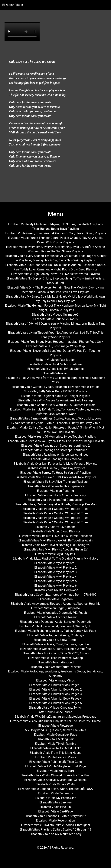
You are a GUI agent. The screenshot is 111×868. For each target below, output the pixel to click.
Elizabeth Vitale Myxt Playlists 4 (55, 577)
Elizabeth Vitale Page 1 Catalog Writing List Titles (55, 509)
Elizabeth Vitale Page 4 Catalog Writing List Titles (55, 522)
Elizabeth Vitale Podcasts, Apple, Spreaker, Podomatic (56, 622)
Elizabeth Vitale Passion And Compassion (55, 500)
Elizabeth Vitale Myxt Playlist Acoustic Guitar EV (55, 549)
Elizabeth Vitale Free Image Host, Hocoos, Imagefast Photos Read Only (55, 342)
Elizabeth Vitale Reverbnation (55, 820)
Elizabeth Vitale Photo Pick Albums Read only (56, 495)
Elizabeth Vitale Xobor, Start (55, 771)
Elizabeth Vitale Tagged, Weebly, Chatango (55, 635)
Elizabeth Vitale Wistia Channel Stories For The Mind (55, 775)
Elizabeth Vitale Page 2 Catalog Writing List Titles (55, 513)
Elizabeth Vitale (13, 5)
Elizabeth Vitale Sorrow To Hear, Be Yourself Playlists (55, 473)
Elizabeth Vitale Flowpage (55, 726)
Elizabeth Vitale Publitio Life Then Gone (55, 762)
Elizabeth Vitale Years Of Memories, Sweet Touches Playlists (55, 437)
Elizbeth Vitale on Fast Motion (56, 360)
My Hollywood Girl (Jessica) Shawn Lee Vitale (55, 730)
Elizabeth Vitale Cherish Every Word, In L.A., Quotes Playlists (55, 405)
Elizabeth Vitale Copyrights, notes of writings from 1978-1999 (55, 595)
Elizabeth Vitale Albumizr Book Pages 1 (55, 685)
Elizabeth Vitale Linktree (55, 802)
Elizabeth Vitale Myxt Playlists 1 (55, 563)
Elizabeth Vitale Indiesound (55, 662)
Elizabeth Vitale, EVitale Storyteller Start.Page (55, 766)
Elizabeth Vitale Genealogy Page (55, 735)
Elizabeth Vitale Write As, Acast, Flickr (55, 748)
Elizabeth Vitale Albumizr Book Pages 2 (55, 689)
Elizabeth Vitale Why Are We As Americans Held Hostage (55, 400)
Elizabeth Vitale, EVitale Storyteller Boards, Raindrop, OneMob (55, 504)
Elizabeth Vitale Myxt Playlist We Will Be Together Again (56, 540)
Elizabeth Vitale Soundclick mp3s (56, 319)
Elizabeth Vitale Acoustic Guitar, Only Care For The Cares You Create (56, 721)
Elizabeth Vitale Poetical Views (56, 757)
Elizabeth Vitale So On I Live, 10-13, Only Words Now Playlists (55, 477)
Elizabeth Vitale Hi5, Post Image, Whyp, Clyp (55, 346)
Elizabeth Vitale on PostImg (55, 491)
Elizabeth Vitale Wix (55, 373)
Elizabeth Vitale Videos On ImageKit (56, 315)
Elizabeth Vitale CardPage (55, 811)
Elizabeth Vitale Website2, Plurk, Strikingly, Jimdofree (55, 649)
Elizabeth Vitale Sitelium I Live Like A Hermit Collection (55, 536)
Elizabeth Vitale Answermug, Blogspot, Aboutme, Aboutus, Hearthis (55, 604)
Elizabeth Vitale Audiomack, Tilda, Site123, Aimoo (55, 653)
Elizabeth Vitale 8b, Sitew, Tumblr (55, 640)
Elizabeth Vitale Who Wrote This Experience (56, 486)
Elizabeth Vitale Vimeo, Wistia (55, 784)
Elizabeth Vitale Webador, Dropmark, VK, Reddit (55, 613)
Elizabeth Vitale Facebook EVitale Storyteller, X (55, 816)
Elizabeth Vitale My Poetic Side (55, 798)
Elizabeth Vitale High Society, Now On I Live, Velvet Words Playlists (55, 274)
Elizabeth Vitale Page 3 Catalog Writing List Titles (55, 518)
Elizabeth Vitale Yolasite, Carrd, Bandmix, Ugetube (56, 644)
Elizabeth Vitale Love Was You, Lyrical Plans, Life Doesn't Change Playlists (55, 441)
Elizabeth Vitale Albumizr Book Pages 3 (55, 694)
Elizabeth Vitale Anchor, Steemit (55, 617)
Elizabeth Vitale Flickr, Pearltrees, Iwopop (56, 658)
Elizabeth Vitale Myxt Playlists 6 (55, 586)
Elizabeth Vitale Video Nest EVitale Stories (55, 369)
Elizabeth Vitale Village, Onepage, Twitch (55, 708)
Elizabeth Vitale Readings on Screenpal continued (55, 455)
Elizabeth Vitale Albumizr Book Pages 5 (55, 703)
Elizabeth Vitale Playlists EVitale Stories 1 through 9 (55, 825)
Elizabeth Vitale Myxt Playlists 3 (55, 572)
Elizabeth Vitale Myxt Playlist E (55, 554)
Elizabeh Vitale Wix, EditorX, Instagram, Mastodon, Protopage (55, 717)
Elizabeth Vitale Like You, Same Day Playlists (55, 468)
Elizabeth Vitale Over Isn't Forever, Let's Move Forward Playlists (56, 464)
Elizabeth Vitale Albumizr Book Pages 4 (55, 699)
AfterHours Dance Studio (55, 712)
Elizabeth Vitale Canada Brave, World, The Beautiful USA (55, 789)
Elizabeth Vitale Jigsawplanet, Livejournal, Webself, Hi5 (55, 626)
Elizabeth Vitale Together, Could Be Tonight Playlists (55, 396)
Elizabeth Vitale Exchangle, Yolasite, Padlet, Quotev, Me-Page (55, 631)
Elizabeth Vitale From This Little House (56, 753)
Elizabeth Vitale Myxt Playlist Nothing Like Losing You (55, 545)
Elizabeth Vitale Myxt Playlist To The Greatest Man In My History (55, 558)
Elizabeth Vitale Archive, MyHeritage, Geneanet (55, 780)
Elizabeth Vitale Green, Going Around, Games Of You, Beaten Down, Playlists (55, 233)
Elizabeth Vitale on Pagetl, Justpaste (55, 608)
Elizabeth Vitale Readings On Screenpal (56, 459)
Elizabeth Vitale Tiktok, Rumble (55, 744)
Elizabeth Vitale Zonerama (56, 793)
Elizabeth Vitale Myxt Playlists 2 (55, 568)
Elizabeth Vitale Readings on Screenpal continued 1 (55, 450)
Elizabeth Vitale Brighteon (55, 599)
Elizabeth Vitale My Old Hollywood (56, 590)
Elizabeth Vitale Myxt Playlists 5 (55, 581)
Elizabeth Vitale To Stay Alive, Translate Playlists (55, 482)
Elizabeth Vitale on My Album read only (56, 834)
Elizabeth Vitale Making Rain (55, 739)
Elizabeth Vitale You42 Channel (55, 527)
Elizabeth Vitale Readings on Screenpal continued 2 (55, 446)
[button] (106, 5)
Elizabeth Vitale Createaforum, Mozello (55, 667)
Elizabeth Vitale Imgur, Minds (55, 680)
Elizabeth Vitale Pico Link (55, 807)
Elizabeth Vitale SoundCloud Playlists (56, 531)
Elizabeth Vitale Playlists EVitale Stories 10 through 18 (55, 830)
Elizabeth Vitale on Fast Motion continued (55, 364)
